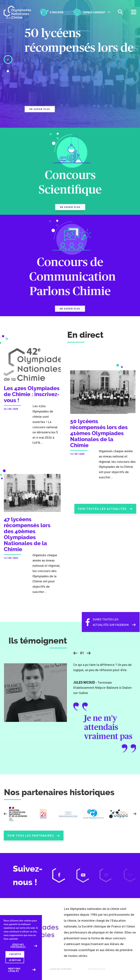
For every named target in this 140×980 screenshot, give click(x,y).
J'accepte (15, 954)
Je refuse (15, 960)
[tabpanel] (70, 69)
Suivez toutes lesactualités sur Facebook (107, 625)
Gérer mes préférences (18, 946)
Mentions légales (14, 970)
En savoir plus (40, 109)
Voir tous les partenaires (34, 839)
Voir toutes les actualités (105, 512)
